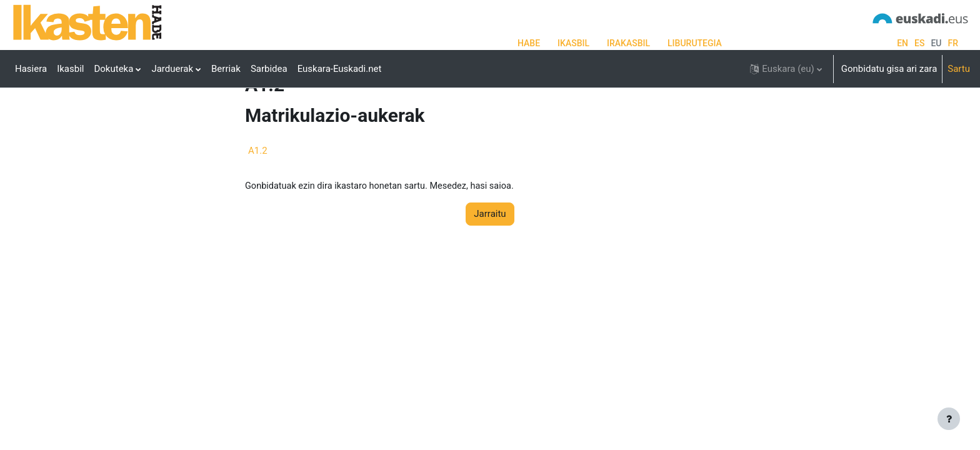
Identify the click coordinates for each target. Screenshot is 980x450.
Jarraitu (490, 261)
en (902, 43)
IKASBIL (573, 43)
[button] (786, 69)
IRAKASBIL (628, 43)
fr (953, 43)
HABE (529, 43)
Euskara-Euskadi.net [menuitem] (340, 69)
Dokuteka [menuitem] (113, 69)
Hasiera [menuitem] (31, 69)
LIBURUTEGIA (695, 43)
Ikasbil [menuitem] (70, 69)
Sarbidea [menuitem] (269, 69)
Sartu (959, 69)
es (919, 43)
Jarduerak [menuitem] (172, 69)
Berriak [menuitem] (226, 69)
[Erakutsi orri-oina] (949, 419)
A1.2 (258, 197)
